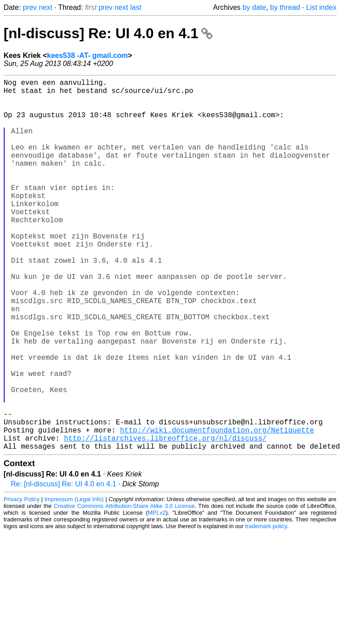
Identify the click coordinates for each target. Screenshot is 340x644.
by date (254, 7)
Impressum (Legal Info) (74, 582)
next (45, 7)
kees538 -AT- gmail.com (88, 55)
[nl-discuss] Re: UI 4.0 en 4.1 (108, 33)
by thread (285, 7)
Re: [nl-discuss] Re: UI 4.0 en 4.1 (64, 567)
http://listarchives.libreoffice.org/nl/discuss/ (165, 519)
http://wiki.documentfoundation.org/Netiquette (217, 509)
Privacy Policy (22, 582)
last (136, 7)
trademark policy (266, 609)
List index (321, 7)
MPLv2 (157, 595)
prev (30, 7)
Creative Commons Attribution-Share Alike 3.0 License (124, 589)
